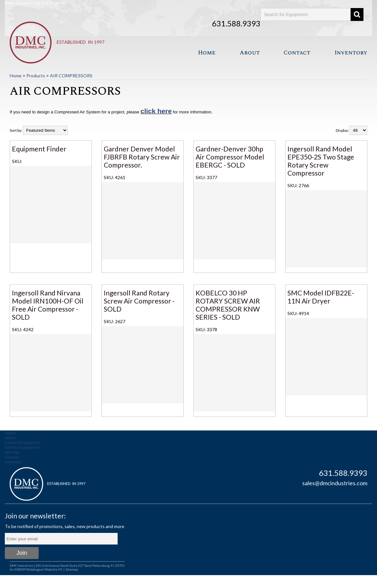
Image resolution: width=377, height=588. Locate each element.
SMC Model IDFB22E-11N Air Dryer (321, 297)
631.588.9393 (236, 23)
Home (207, 53)
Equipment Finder (39, 149)
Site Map (12, 452)
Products (36, 76)
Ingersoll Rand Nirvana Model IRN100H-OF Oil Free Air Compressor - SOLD (48, 305)
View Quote (17, 3)
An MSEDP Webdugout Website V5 (36, 569)
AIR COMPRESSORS (71, 76)
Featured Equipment (23, 443)
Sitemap (72, 569)
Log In (39, 3)
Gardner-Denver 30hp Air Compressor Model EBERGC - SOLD (230, 157)
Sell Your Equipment (22, 447)
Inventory (351, 53)
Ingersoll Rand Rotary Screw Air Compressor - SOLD (139, 301)
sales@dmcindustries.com (335, 483)
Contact (297, 53)
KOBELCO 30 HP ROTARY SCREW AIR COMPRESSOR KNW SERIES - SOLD (228, 305)
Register (58, 3)
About (250, 53)
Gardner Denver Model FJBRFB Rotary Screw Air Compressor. (142, 157)
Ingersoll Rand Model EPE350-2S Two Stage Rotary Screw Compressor (321, 161)
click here (156, 111)
